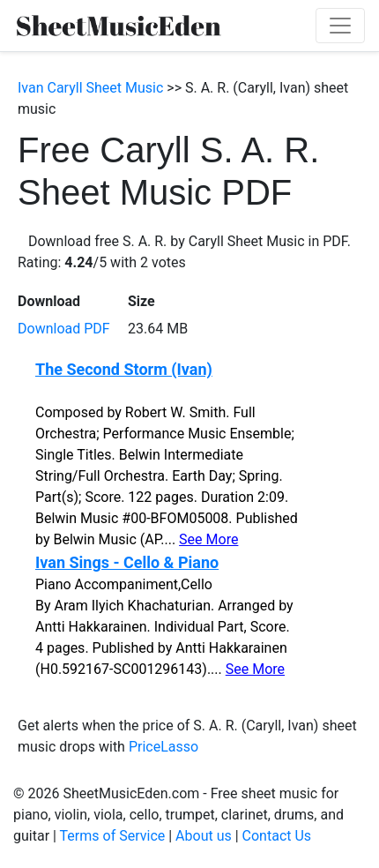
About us (204, 836)
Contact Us (277, 836)
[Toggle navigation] (340, 26)
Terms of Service (113, 836)
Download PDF (64, 329)
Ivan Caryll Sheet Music (90, 88)
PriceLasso (163, 747)
